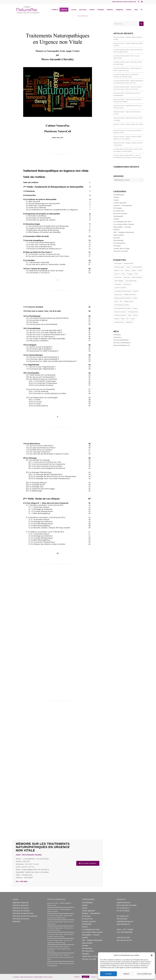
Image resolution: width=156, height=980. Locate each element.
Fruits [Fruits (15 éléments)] (136, 274)
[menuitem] (55, 10)
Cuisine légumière (120, 203)
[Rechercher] (141, 10)
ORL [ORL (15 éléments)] (121, 301)
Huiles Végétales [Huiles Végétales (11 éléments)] (119, 281)
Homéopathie (118, 216)
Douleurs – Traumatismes (123, 205)
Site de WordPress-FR (122, 345)
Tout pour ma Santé (121, 251)
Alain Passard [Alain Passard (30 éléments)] (118, 263)
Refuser (126, 974)
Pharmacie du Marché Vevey (23, 913)
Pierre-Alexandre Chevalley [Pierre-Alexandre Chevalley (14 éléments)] (122, 305)
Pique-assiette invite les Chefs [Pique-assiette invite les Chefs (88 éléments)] (122, 308)
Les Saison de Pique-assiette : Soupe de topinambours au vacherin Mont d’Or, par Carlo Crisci (59, 949)
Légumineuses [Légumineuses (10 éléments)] (118, 295)
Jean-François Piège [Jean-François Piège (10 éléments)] (131, 281)
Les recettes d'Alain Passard (124, 224)
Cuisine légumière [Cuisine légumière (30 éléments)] (137, 267)
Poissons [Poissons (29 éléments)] (135, 308)
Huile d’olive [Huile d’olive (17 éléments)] (127, 277)
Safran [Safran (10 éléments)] (123, 319)
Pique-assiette (119, 235)
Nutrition (116, 230)
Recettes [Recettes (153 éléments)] (117, 319)
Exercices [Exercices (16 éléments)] (117, 274)
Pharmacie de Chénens (21, 919)
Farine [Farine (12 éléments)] (123, 274)
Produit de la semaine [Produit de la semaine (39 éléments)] (120, 315)
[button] (152, 955)
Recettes (117, 238)
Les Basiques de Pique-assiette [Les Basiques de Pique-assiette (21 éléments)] (123, 291)
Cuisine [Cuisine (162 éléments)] (128, 267)
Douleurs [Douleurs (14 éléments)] (134, 270)
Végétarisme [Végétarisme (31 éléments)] (129, 322)
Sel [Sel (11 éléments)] (128, 319)
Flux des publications (121, 340)
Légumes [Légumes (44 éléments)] (136, 291)
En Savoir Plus (119, 211)
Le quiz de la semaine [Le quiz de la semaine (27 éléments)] (120, 288)
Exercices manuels (120, 213)
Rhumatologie (118, 240)
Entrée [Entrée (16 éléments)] (140, 270)
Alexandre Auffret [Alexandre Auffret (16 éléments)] (128, 263)
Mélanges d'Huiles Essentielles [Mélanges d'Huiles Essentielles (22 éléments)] (123, 298)
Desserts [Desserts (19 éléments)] (117, 270)
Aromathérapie (119, 195)
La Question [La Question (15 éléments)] (118, 284)
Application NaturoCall (20, 903)
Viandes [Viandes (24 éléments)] (133, 319)
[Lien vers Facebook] (139, 2)
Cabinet (116, 197)
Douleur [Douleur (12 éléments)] (127, 270)
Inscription (117, 335)
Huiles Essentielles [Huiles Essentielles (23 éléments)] (137, 277)
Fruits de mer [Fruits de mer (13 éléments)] (118, 277)
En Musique (118, 208)
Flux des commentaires (122, 343)
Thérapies (117, 246)
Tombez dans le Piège (121, 248)
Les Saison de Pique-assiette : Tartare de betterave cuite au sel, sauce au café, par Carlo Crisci (60, 957)
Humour (116, 219)
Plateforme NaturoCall (20, 905)
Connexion (117, 337)
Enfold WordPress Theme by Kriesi (43, 977)
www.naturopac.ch (123, 924)
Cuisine (116, 200)
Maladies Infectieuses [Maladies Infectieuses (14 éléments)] (130, 295)
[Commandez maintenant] (88, 863)
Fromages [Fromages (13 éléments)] (130, 274)
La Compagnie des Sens (122, 222)
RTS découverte (119, 243)
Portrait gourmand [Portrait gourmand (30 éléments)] (133, 312)
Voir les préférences (144, 974)
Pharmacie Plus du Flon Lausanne (25, 916)
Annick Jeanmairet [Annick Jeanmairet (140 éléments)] (119, 267)
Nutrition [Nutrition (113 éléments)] (135, 298)
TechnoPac (16, 921)
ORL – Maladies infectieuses (124, 232)
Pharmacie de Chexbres (21, 911)
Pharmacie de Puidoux (21, 908)
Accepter (108, 974)
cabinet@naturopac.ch (125, 921)
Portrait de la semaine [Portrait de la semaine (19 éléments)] (120, 312)
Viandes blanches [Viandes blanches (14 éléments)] (119, 322)
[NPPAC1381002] (28, 10)
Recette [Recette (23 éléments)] (135, 315)
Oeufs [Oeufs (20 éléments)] (116, 301)
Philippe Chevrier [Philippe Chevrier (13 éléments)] (129, 301)
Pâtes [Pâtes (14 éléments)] (130, 315)
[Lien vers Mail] (142, 2)
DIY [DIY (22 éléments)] (122, 270)
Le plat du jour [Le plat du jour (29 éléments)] (127, 284)
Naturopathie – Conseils (122, 227)
